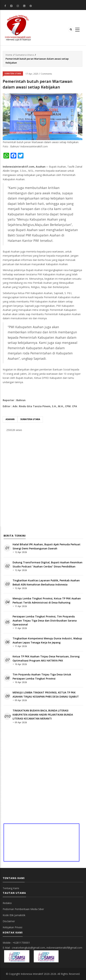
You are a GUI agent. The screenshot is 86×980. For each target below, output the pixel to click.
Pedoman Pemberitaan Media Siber (23, 909)
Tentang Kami (11, 888)
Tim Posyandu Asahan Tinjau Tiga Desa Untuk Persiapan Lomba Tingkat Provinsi (42, 676)
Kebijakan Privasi (12, 927)
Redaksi (7, 903)
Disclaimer (9, 921)
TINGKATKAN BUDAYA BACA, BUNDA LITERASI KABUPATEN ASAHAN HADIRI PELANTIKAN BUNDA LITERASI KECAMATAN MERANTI (43, 714)
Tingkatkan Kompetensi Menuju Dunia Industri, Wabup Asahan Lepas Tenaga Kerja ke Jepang (47, 640)
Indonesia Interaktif (32, 974)
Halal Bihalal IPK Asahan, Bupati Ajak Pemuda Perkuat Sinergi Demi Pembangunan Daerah (47, 546)
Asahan (10, 419)
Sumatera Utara (25, 55)
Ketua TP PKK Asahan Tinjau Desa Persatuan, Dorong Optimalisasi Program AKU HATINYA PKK (46, 658)
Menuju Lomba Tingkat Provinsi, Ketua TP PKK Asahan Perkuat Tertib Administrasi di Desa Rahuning (47, 600)
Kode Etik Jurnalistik (14, 915)
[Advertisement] (43, 480)
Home (9, 55)
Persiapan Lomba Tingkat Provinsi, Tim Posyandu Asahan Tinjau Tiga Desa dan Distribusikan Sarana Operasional (45, 620)
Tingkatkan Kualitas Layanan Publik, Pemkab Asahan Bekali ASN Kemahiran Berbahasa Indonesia (46, 582)
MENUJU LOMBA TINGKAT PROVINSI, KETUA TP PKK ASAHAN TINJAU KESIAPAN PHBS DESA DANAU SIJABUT (46, 694)
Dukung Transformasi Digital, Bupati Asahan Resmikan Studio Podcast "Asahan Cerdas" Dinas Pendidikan (47, 564)
